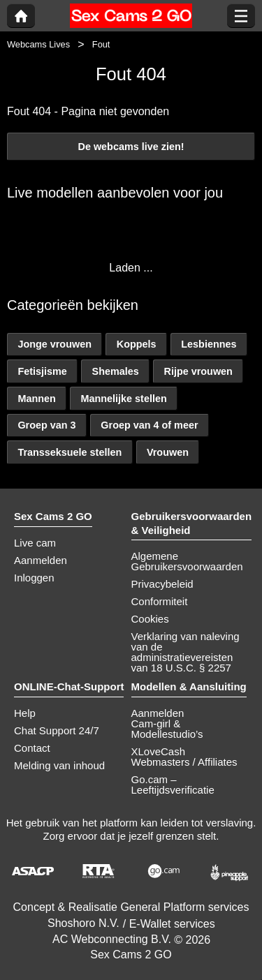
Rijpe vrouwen (198, 371)
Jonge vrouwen (54, 344)
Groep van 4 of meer (149, 425)
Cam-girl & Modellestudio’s (167, 729)
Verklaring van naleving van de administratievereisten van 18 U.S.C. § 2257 (185, 652)
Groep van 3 (46, 425)
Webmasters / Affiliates (184, 762)
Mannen (36, 399)
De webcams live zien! (131, 147)
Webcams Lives (38, 44)
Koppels (137, 344)
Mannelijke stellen (124, 399)
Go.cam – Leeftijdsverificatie (173, 785)
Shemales (116, 371)
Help (25, 713)
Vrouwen (168, 452)
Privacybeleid (162, 584)
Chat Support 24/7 (57, 730)
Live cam (35, 543)
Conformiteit (160, 601)
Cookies (150, 619)
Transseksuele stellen (70, 452)
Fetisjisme (42, 371)
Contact (32, 748)
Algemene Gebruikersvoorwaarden (187, 561)
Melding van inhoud (59, 765)
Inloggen (34, 578)
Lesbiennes (209, 344)
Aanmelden (41, 560)
